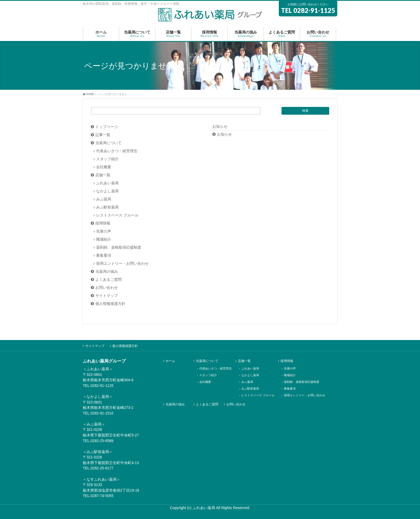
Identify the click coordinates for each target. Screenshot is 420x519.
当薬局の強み (107, 272)
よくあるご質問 (108, 280)
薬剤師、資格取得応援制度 (119, 247)
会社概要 (104, 167)
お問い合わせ (107, 288)
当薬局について (108, 143)
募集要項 (104, 255)
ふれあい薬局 (107, 183)
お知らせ (224, 134)
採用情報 (103, 223)
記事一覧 (103, 135)
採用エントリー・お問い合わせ (122, 264)
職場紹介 (104, 239)
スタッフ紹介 (107, 159)
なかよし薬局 (107, 191)
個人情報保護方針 (110, 304)
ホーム (170, 361)
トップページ (107, 127)
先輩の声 (104, 231)
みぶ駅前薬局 (107, 207)
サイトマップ (107, 296)
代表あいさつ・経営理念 (117, 151)
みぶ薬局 (104, 199)
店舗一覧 (103, 175)
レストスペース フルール (117, 215)
